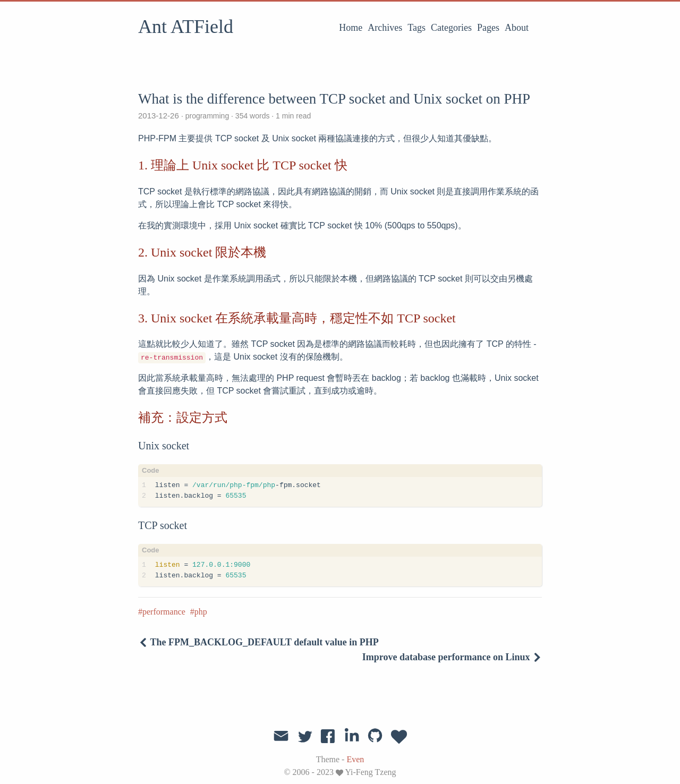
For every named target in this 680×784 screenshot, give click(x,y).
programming (207, 116)
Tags (416, 28)
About (517, 28)
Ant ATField (186, 27)
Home (351, 28)
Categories (451, 28)
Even (355, 759)
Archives (385, 28)
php (201, 612)
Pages (488, 28)
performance (164, 612)
